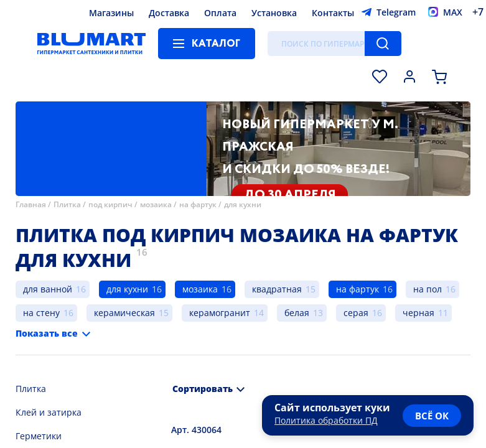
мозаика (156, 204)
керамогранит (220, 313)
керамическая (124, 313)
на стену (41, 313)
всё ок (432, 416)
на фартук (198, 204)
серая (356, 313)
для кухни (243, 204)
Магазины (111, 13)
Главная (31, 204)
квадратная (277, 289)
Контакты (333, 13)
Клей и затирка (49, 412)
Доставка (169, 13)
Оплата (220, 13)
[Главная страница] (91, 44)
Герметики (39, 436)
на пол (428, 289)
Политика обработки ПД (326, 420)
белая (297, 313)
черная (418, 313)
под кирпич (110, 204)
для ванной (48, 289)
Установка (274, 13)
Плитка (67, 204)
